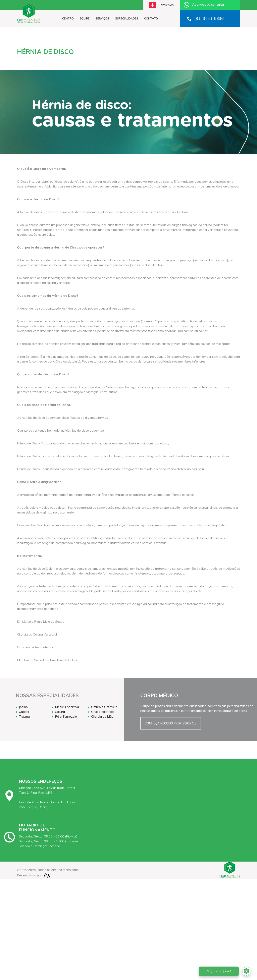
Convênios (162, 5)
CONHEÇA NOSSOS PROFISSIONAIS (170, 723)
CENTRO (68, 18)
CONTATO (151, 18)
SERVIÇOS (102, 18)
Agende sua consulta (204, 5)
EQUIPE (85, 18)
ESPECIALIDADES (127, 18)
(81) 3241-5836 (205, 18)
